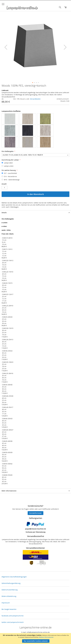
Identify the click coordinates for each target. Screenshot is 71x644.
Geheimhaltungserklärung (11, 583)
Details (4, 213)
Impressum (6, 603)
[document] (36, 639)
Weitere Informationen (46, 637)
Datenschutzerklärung (10, 590)
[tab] (35, 213)
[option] (10, 119)
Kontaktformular (35, 513)
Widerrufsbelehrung (9, 596)
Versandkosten (35, 99)
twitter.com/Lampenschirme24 (13, 622)
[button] (6, 47)
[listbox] (35, 131)
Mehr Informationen (9, 491)
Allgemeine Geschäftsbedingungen (14, 577)
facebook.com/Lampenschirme (13, 616)
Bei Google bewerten (9, 609)
